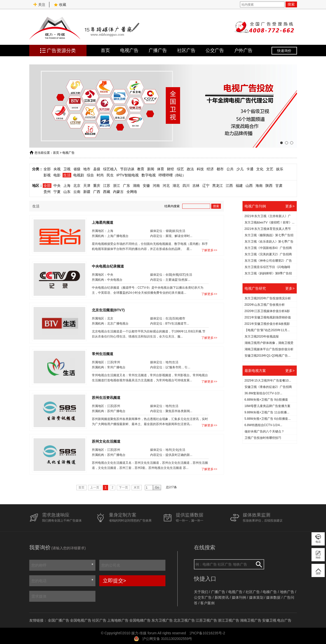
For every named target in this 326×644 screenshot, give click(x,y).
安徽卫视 (269, 620)
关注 (39, 5)
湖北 (176, 186)
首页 (105, 50)
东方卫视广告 (162, 620)
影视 (47, 175)
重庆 (97, 186)
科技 (200, 169)
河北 (166, 186)
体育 (161, 169)
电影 (57, 175)
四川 (186, 186)
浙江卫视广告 (229, 620)
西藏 (107, 192)
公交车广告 (203, 597)
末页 (137, 487)
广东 (126, 186)
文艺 (270, 169)
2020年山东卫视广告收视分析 (265, 305)
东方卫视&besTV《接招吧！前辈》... (270, 222)
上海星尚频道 (103, 222)
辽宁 (206, 186)
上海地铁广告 (118, 620)
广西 (97, 192)
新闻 (151, 169)
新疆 (87, 192)
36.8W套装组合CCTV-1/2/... (264, 393)
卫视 (67, 169)
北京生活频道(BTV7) (108, 310)
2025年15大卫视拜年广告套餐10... (268, 381)
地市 (87, 169)
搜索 (291, 4)
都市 (220, 169)
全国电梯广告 (140, 620)
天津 (87, 186)
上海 (67, 186)
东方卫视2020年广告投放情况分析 (268, 298)
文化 (260, 169)
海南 (259, 186)
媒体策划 (256, 597)
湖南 (136, 186)
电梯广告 (270, 592)
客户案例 (207, 603)
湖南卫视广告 (251, 620)
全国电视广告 (81, 620)
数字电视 (149, 175)
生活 (67, 175)
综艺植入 (110, 169)
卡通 (250, 169)
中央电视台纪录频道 (108, 266)
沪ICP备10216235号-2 (207, 633)
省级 (77, 169)
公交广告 (215, 50)
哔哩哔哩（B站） (172, 175)
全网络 (132, 192)
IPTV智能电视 (128, 175)
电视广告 (129, 50)
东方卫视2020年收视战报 (262, 337)
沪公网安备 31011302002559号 (167, 639)
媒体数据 (273, 597)
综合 (90, 175)
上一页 (95, 487)
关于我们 (201, 592)
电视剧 (79, 175)
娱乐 (280, 169)
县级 (97, 169)
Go (157, 487)
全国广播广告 (59, 620)
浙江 (117, 186)
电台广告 (284, 620)
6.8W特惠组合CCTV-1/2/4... (264, 425)
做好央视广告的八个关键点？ (264, 431)
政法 (190, 169)
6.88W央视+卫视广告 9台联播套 (266, 400)
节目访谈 (127, 169)
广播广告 (158, 50)
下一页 (123, 487)
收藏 (60, 5)
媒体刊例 (239, 597)
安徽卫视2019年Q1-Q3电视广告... (268, 356)
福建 (239, 186)
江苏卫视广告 (206, 620)
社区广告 (186, 50)
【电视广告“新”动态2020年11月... (267, 330)
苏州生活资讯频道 (106, 397)
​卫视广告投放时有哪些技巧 (263, 438)
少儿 (240, 169)
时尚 (100, 175)
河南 (156, 186)
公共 (230, 169)
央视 (57, 169)
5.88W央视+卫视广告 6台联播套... (268, 419)
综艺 (180, 169)
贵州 (47, 192)
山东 (67, 192)
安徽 (146, 186)
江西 (229, 186)
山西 (249, 186)
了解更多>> (209, 250)
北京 (77, 186)
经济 (210, 169)
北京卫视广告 (184, 620)
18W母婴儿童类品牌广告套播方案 (268, 406)
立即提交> (115, 581)
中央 (57, 186)
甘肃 (279, 186)
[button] (281, 143)
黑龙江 (218, 186)
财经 (171, 169)
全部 (47, 169)
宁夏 (57, 192)
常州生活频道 (103, 354)
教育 (141, 169)
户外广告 (243, 50)
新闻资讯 (222, 597)
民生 (110, 175)
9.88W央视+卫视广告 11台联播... (267, 412)
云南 (77, 192)
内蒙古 (118, 192)
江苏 (107, 186)
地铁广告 (287, 592)
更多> (290, 206)
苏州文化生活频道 (106, 441)
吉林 (196, 186)
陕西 (269, 186)
